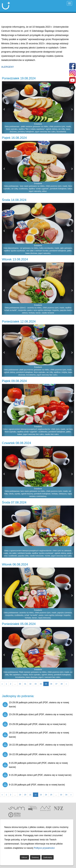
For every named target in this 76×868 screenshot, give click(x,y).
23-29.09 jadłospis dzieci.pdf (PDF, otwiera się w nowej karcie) (38, 715)
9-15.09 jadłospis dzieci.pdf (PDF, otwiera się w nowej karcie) (37, 775)
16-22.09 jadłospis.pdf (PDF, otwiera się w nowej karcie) (34, 754)
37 (56, 684)
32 (30, 684)
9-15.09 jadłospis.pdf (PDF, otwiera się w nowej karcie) (34, 785)
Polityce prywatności (44, 848)
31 (25, 684)
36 (51, 684)
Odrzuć (24, 857)
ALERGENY (8, 67)
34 (41, 684)
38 (62, 684)
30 (20, 684)
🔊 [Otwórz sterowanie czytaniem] (72, 88)
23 (41, 795)
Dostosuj (35, 857)
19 (20, 795)
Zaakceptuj (48, 857)
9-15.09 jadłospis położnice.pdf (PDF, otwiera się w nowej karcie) (35, 765)
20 (25, 795)
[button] (4, 167)
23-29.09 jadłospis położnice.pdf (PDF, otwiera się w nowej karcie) (36, 705)
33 (36, 684)
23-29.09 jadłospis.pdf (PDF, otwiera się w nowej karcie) (34, 724)
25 (51, 795)
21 (30, 795)
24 (46, 795)
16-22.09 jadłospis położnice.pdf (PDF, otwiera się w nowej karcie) (36, 735)
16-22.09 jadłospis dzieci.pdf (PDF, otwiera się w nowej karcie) (38, 745)
